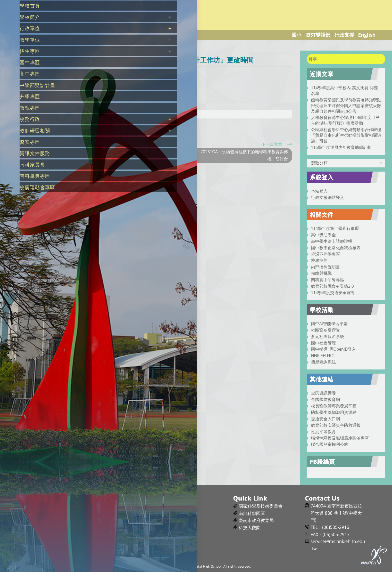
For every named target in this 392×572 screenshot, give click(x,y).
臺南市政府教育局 (256, 520)
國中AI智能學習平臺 (329, 324)
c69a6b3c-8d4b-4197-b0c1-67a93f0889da (119, 114)
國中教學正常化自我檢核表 (336, 248)
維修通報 (176, 506)
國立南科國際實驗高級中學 (94, 3)
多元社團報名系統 (328, 336)
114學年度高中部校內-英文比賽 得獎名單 (345, 91)
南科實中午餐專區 (328, 280)
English (367, 35)
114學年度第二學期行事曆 (335, 228)
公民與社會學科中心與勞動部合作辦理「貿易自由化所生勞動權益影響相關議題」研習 (346, 135)
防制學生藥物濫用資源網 (334, 412)
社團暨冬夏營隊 (326, 330)
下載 (170, 114)
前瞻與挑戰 (321, 273)
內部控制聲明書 (326, 267)
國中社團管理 (323, 343)
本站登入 (319, 191)
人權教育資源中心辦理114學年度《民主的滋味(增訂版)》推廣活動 (345, 120)
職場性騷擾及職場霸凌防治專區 (340, 438)
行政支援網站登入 (328, 197)
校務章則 (319, 260)
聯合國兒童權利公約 (330, 444)
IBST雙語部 (318, 35)
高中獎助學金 (323, 235)
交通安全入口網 (326, 419)
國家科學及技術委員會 (261, 506)
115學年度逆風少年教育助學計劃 (341, 147)
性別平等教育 (323, 432)
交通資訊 (104, 506)
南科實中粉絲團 (110, 520)
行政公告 (135, 73)
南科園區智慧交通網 (115, 527)
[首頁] (76, 48)
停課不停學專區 (326, 254)
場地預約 (176, 513)
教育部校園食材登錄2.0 (332, 286)
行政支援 (344, 35)
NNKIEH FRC (323, 356)
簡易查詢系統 (323, 362)
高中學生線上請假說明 (332, 241)
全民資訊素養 (323, 393)
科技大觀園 (250, 527)
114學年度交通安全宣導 (333, 293)
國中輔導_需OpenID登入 (334, 349)
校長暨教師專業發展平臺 (334, 406)
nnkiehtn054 (86, 73)
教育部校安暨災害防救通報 (336, 425)
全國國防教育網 (326, 399)
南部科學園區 (252, 513)
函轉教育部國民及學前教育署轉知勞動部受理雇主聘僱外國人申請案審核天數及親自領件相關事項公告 (346, 106)
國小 (296, 35)
